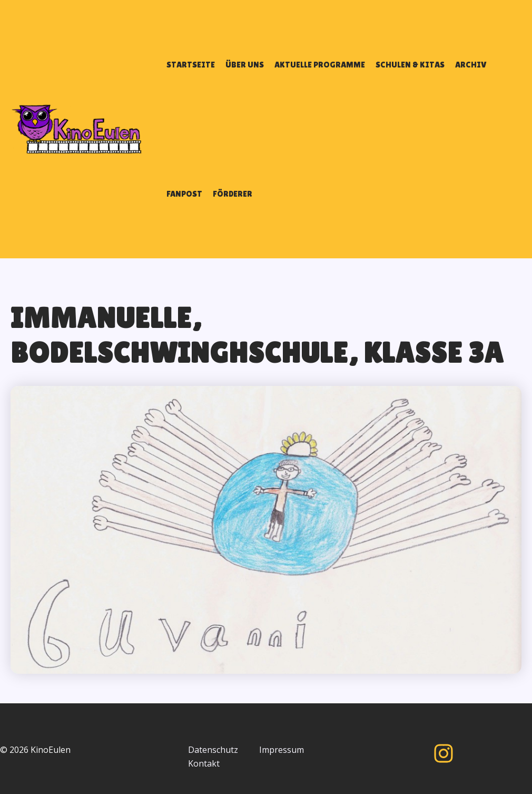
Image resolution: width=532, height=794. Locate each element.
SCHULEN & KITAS (410, 65)
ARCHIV (471, 65)
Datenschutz (213, 750)
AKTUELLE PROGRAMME (320, 65)
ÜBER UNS (245, 65)
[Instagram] (444, 753)
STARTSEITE (191, 65)
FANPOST (184, 194)
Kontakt (204, 763)
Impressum (282, 750)
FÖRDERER (233, 194)
